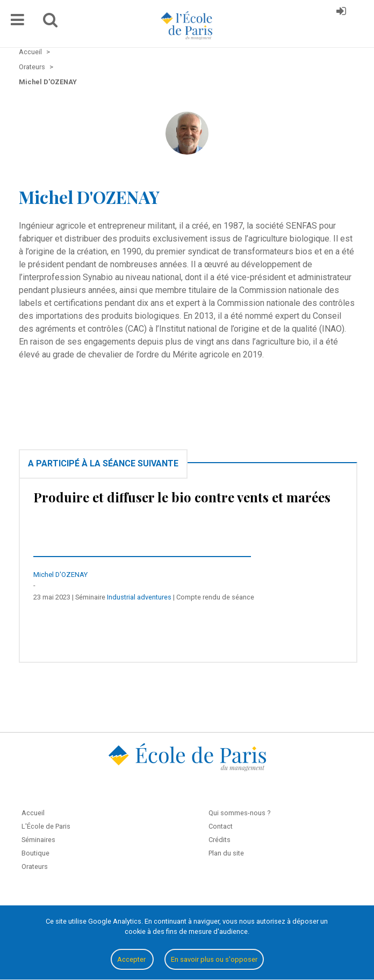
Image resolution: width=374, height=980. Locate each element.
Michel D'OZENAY (60, 575)
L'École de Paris (46, 826)
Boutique (35, 853)
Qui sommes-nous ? (239, 813)
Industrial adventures (139, 597)
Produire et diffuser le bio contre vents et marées (182, 497)
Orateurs (35, 866)
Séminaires (38, 840)
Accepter (132, 959)
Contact (221, 826)
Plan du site (226, 853)
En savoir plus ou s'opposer (214, 959)
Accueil (33, 813)
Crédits (220, 840)
